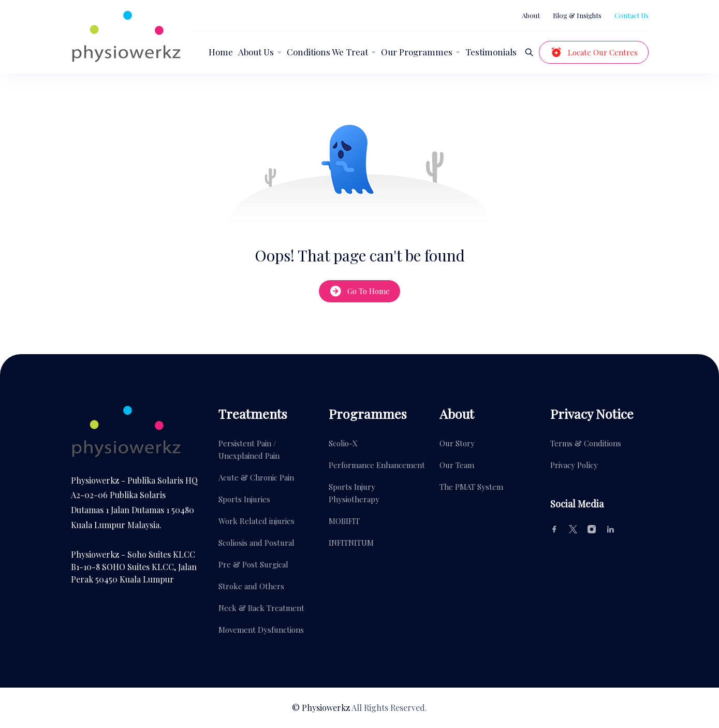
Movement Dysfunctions (261, 630)
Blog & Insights (577, 15)
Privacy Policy (574, 465)
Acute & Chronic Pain (256, 477)
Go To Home (359, 291)
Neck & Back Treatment (261, 608)
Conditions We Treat (327, 52)
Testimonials (491, 52)
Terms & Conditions (586, 443)
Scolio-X (343, 443)
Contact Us (632, 15)
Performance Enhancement (377, 465)
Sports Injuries (244, 499)
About (531, 15)
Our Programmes (417, 52)
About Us (256, 52)
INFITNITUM (351, 543)
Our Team (457, 465)
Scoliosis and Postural (256, 543)
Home (221, 52)
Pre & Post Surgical (253, 564)
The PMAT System (471, 487)
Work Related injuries (256, 521)
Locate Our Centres (594, 52)
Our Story (457, 443)
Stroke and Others (251, 586)
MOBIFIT (344, 521)
